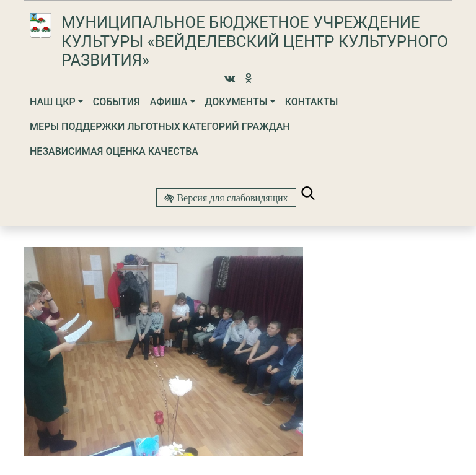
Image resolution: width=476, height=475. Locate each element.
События (117, 102)
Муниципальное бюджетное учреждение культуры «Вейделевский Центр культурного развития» (255, 41)
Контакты (312, 102)
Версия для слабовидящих (231, 198)
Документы (236, 102)
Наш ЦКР (53, 102)
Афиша (169, 102)
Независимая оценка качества (114, 151)
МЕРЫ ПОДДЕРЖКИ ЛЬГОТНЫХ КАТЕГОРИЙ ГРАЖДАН (160, 127)
